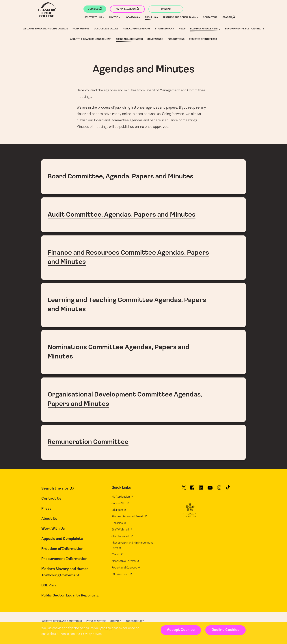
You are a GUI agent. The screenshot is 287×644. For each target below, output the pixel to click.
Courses (95, 9)
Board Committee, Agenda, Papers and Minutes (143, 177)
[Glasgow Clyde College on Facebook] (192, 489)
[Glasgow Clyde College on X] (184, 489)
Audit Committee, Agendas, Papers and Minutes (143, 215)
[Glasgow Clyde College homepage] (47, 10)
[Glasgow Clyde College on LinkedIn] (201, 489)
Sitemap (116, 621)
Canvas (166, 9)
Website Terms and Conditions (62, 621)
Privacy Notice (92, 634)
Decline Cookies (225, 630)
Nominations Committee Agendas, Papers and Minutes (143, 352)
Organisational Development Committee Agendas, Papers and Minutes (143, 400)
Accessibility (135, 621)
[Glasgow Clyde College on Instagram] (219, 489)
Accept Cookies (181, 630)
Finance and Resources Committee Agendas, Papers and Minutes (143, 258)
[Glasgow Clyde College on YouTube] (210, 489)
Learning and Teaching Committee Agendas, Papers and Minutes (143, 305)
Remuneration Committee (143, 442)
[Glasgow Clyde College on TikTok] (228, 489)
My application (127, 9)
